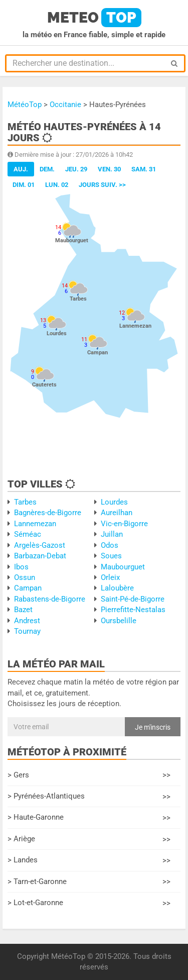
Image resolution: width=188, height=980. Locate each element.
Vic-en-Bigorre (124, 524)
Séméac (28, 534)
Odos (110, 545)
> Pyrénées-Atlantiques (89, 797)
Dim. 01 (24, 185)
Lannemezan (35, 524)
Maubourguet (123, 567)
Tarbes (25, 502)
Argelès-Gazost (40, 545)
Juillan (112, 534)
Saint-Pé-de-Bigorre (133, 599)
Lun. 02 (57, 185)
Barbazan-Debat (40, 556)
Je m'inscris (153, 727)
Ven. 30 (109, 169)
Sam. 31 (144, 169)
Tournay (27, 631)
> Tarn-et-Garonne (89, 882)
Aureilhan (117, 513)
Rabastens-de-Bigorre (50, 599)
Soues (111, 556)
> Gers (89, 775)
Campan (28, 588)
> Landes (89, 861)
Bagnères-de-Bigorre (48, 513)
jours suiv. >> (102, 185)
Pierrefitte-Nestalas (133, 610)
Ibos (21, 567)
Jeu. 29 (76, 169)
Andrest (27, 621)
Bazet (23, 610)
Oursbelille (119, 621)
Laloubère (117, 588)
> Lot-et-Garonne (89, 903)
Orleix (110, 577)
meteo (94, 18)
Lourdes (114, 502)
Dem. (47, 169)
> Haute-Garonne (89, 818)
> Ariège (89, 840)
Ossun (25, 577)
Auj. (21, 169)
